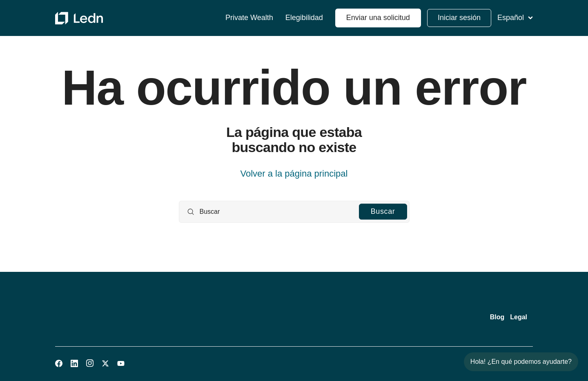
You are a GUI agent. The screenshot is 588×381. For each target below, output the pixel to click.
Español (515, 18)
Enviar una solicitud (378, 18)
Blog (497, 317)
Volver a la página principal (294, 174)
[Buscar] (294, 212)
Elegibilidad (304, 18)
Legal (519, 317)
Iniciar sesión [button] (459, 18)
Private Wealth (249, 18)
